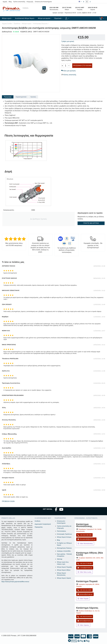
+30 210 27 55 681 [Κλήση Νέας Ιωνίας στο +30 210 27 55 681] (85, 563)
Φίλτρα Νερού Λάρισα (64, 578)
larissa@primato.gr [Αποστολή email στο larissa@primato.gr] (85, 621)
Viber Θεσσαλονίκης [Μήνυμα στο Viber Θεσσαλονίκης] (85, 543)
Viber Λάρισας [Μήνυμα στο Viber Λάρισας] (83, 625)
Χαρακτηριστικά (21, 97)
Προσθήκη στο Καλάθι (82, 66)
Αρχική (5, 2)
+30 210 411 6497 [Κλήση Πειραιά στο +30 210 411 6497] (84, 590)
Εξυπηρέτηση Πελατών (64, 548)
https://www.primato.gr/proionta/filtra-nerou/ (15, 582)
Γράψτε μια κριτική (68, 41)
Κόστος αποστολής (70, 75)
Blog (10, 2)
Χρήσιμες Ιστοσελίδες (64, 551)
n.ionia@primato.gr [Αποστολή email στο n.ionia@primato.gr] (85, 568)
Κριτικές (33, 97)
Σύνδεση (37, 521)
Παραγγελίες (39, 527)
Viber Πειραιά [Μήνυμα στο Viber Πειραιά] (83, 599)
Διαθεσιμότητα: (7, 32)
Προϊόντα (17, 24)
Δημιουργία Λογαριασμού (43, 524)
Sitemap (60, 559)
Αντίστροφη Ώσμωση (40, 24)
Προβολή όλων (8, 501)
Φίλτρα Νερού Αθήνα (64, 570)
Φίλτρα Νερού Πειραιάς (64, 567)
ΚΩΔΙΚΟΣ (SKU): (26, 32)
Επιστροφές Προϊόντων (64, 534)
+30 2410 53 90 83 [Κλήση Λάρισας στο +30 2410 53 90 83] (85, 616)
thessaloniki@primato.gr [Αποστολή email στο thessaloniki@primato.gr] (86, 539)
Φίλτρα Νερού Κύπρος (64, 537)
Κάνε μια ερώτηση (68, 71)
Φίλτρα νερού (27, 24)
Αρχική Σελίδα (7, 24)
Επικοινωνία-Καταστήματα (43, 2)
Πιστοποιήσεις (61, 531)
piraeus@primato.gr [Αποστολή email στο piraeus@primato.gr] (85, 594)
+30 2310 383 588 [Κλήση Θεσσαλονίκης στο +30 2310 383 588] (84, 535)
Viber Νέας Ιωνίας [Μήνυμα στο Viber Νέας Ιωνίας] (84, 572)
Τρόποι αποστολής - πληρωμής (23, 2)
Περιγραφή (8, 97)
